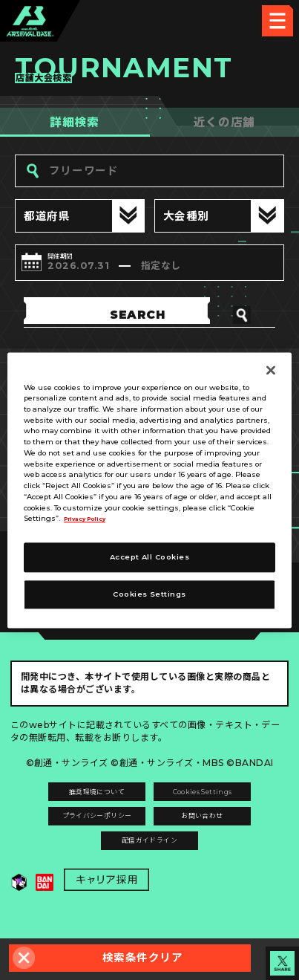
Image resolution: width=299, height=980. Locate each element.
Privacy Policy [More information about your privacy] (92, 519)
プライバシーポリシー (80, 835)
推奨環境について (80, 804)
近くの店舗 (224, 122)
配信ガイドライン (150, 867)
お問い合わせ (219, 835)
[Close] (271, 370)
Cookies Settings (219, 804)
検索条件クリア (143, 958)
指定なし (192, 268)
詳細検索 (75, 122)
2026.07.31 (86, 268)
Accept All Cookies (150, 557)
